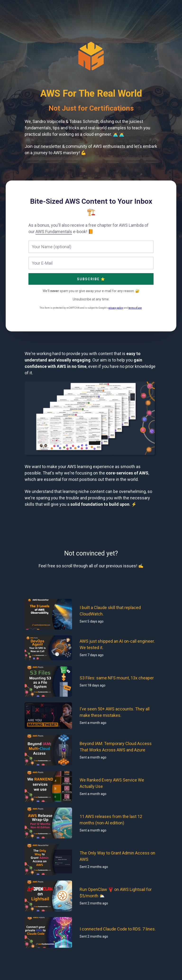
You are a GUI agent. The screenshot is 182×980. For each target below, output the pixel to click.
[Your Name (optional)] (91, 247)
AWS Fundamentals (54, 232)
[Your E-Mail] (91, 263)
